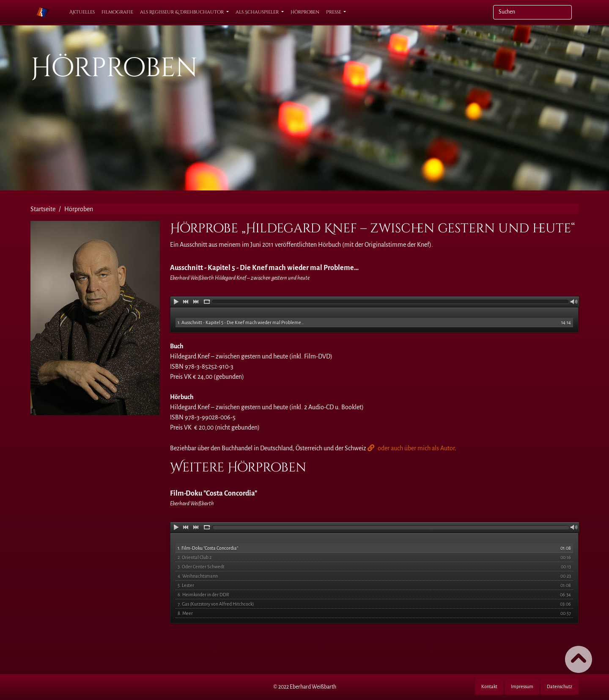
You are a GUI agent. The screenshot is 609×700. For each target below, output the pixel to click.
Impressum (522, 686)
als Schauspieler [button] (258, 12)
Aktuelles (82, 12)
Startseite (43, 209)
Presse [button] (334, 12)
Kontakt (489, 686)
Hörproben (305, 12)
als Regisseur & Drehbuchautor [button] (182, 12)
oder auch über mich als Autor (416, 448)
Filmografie (117, 12)
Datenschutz (560, 686)
